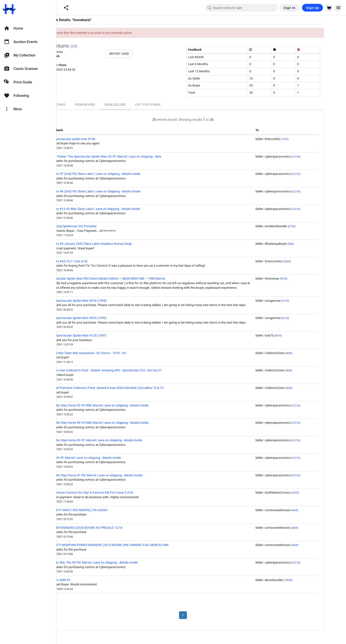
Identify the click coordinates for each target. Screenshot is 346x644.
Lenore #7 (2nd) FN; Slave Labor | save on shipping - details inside (113, 174)
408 (309, 244)
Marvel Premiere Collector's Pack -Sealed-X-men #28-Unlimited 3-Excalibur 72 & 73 (125, 388)
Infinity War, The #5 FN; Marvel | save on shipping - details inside (112, 562)
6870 (296, 336)
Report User (137, 54)
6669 (313, 510)
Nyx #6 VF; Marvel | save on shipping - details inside (103, 458)
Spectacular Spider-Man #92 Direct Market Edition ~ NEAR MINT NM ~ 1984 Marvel (126, 279)
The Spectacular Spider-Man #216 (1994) (96, 301)
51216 (314, 157)
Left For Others (166, 105)
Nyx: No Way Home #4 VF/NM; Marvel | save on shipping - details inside (117, 423)
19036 (306, 580)
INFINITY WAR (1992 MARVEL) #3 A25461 (97, 510)
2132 (304, 301)
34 (92, 46)
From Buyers (103, 105)
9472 (302, 279)
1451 (303, 139)
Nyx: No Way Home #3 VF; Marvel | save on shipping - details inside (114, 440)
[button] (66, 8)
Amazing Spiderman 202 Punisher (91, 226)
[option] (28, 28)
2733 (310, 226)
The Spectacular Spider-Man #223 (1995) (96, 318)
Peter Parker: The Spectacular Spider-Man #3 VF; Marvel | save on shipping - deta (124, 156)
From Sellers (133, 105)
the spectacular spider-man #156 (91, 139)
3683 (307, 353)
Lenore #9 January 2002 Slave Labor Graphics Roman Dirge (109, 244)
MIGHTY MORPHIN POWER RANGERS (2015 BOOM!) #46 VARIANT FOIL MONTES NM (127, 545)
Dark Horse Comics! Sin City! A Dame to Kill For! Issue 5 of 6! (110, 493)
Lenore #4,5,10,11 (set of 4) (87, 261)
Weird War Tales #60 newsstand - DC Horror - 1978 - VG (106, 353)
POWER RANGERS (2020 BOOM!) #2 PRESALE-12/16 (104, 528)
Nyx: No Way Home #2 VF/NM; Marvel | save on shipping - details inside (117, 405)
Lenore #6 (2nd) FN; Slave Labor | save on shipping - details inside (113, 191)
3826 (305, 261)
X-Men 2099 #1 (78, 580)
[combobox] (241, 8)
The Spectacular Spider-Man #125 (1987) (96, 335)
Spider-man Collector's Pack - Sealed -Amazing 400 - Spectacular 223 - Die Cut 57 (124, 370)
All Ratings (75, 105)
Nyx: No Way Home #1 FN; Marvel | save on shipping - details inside (114, 475)
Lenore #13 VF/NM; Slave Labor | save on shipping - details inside (113, 209)
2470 (313, 493)
